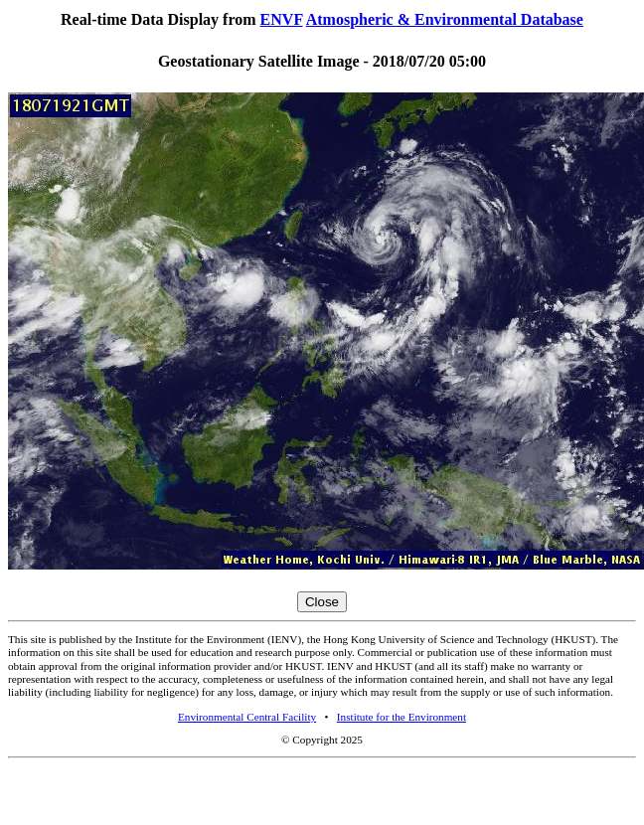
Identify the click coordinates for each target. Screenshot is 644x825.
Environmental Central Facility (247, 717)
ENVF (282, 19)
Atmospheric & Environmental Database (445, 19)
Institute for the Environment (402, 717)
